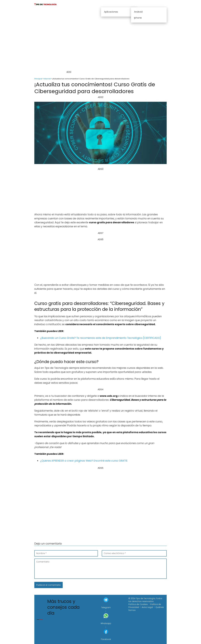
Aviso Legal (147, 607)
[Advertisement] (103, 41)
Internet (112, 4)
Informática (128, 4)
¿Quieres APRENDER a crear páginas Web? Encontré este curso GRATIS (84, 461)
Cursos (100, 4)
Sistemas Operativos (153, 4)
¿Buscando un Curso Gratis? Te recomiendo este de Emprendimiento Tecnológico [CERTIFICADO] (101, 338)
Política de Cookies (138, 604)
